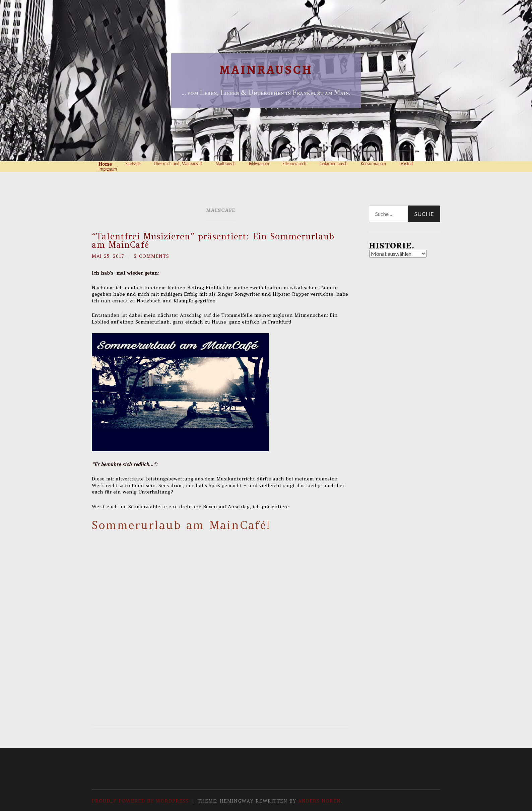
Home (105, 164)
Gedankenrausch (334, 164)
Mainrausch (266, 70)
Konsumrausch (373, 164)
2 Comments (154, 256)
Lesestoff (406, 164)
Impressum (108, 169)
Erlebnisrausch (294, 164)
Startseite (133, 164)
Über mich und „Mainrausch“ (178, 164)
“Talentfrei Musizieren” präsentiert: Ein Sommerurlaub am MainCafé (213, 241)
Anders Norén (319, 801)
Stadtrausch (226, 164)
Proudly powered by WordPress (140, 801)
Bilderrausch (259, 164)
